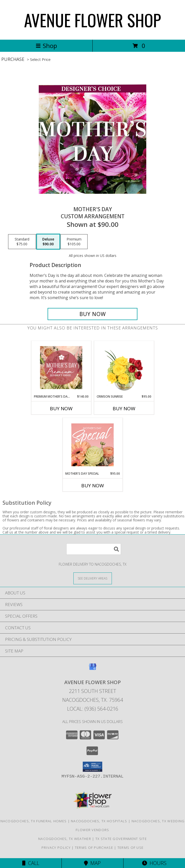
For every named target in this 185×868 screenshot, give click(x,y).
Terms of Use (131, 848)
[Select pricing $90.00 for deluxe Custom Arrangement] (48, 242)
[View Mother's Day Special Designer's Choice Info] (92, 445)
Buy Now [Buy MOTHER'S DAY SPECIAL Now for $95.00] (93, 486)
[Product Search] (94, 549)
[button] (92, 767)
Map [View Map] (92, 863)
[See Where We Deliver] (93, 578)
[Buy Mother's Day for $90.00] (93, 314)
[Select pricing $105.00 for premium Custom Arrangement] (74, 242)
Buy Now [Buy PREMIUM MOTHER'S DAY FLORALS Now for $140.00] (61, 408)
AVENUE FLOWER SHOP (92, 20)
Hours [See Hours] (154, 863)
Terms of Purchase (94, 848)
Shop (46, 46)
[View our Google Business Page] (93, 669)
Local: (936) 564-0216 (93, 709)
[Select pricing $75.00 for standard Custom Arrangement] (22, 242)
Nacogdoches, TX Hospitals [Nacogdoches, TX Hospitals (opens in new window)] (99, 821)
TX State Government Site (121, 839)
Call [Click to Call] (31, 863)
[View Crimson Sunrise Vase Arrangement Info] (124, 368)
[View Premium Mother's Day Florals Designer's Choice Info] (61, 368)
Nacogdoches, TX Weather (65, 839)
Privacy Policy (56, 848)
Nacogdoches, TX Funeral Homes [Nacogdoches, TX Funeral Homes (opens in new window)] (34, 821)
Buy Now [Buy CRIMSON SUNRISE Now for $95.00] (124, 408)
